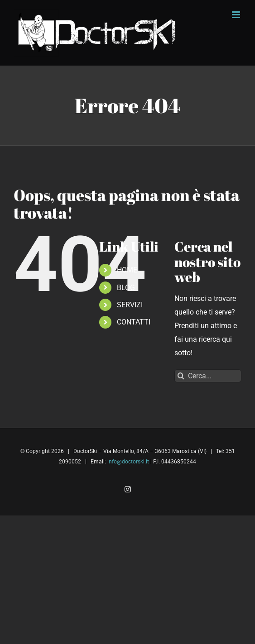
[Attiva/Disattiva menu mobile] (237, 15)
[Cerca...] (208, 376)
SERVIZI (130, 305)
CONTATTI (134, 322)
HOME (127, 270)
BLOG (126, 288)
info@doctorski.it (128, 462)
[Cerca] (181, 376)
